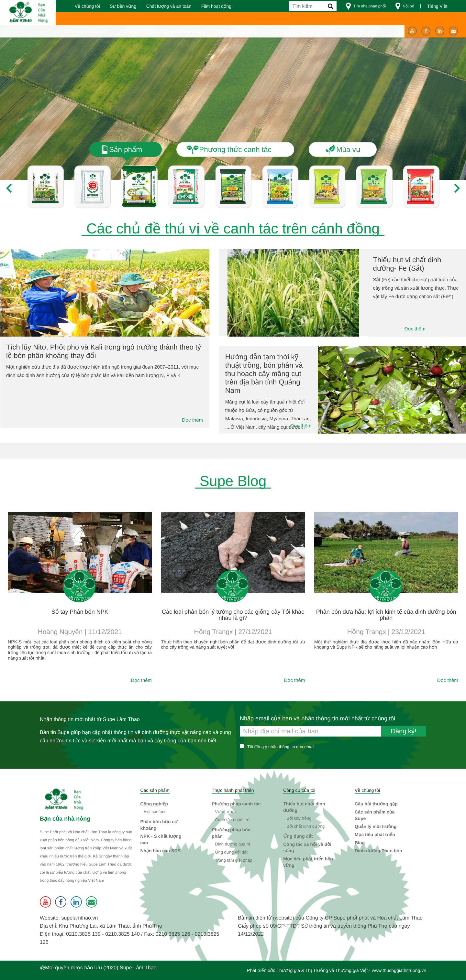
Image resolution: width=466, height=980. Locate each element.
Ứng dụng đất (298, 836)
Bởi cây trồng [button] (299, 818)
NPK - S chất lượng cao (161, 839)
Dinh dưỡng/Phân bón (378, 851)
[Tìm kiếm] (313, 6)
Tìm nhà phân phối (369, 6)
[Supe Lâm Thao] (63, 800)
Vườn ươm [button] (225, 812)
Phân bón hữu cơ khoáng (159, 825)
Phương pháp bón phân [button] (231, 833)
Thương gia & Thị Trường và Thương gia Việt (322, 970)
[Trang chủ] (28, 13)
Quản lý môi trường (376, 826)
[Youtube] (412, 31)
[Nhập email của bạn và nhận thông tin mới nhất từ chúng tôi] (333, 731)
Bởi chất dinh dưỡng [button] (305, 826)
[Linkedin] (440, 31)
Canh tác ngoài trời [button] (233, 820)
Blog (360, 843)
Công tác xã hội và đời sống (307, 847)
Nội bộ (408, 6)
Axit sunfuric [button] (155, 812)
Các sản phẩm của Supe (375, 815)
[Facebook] (426, 31)
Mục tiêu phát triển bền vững (308, 862)
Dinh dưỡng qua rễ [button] (233, 844)
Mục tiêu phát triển (375, 835)
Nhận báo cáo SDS (160, 851)
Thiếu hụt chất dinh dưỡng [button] (304, 807)
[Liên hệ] (453, 31)
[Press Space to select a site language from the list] (443, 6)
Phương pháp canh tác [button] (236, 804)
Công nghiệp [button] (154, 804)
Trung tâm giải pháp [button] (233, 860)
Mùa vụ (348, 150)
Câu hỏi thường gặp (376, 804)
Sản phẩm (126, 150)
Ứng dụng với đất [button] (231, 852)
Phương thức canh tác (235, 150)
